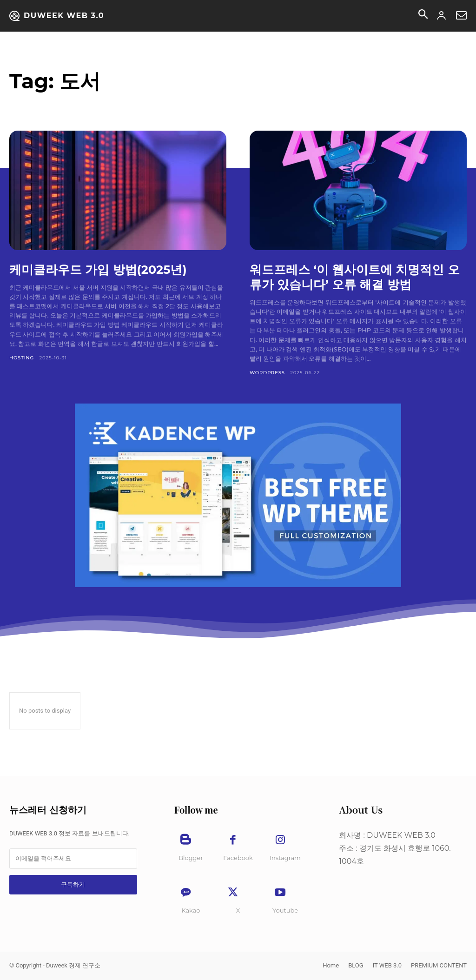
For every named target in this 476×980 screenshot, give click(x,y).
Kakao (191, 910)
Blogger (191, 858)
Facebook (238, 858)
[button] (423, 16)
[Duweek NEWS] (57, 16)
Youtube (285, 910)
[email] (73, 859)
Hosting (22, 358)
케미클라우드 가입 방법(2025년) (105, 269)
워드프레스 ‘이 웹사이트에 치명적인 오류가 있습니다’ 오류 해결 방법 (354, 277)
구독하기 (73, 884)
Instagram (285, 858)
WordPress (267, 373)
